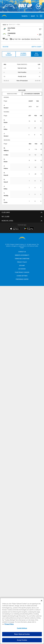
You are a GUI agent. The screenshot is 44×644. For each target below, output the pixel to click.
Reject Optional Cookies (22, 634)
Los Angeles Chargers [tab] (32, 94)
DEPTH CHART (36, 47)
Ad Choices (22, 269)
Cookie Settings (22, 276)
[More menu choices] (41, 16)
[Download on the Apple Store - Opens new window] (14, 229)
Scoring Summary (23, 54)
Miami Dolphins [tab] (12, 94)
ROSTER (5, 47)
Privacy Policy (22, 262)
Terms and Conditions (22, 259)
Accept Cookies (22, 640)
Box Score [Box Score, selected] (36, 54)
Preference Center (22, 279)
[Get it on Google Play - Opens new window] (29, 230)
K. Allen (6, 155)
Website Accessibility (22, 255)
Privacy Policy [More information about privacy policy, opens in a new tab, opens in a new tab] (9, 624)
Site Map (22, 265)
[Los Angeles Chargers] (22, 238)
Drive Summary (9, 54)
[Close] (42, 601)
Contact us (22, 252)
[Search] (37, 16)
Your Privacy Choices (22, 272)
